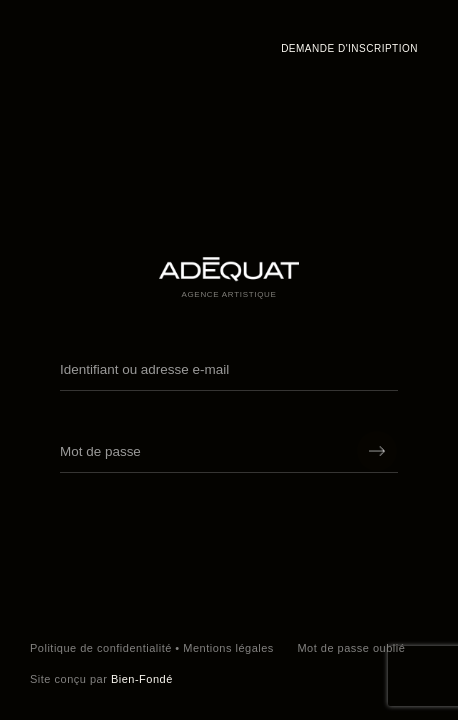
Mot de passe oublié (351, 648)
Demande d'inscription (349, 48)
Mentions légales (228, 648)
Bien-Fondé (142, 679)
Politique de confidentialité (101, 648)
